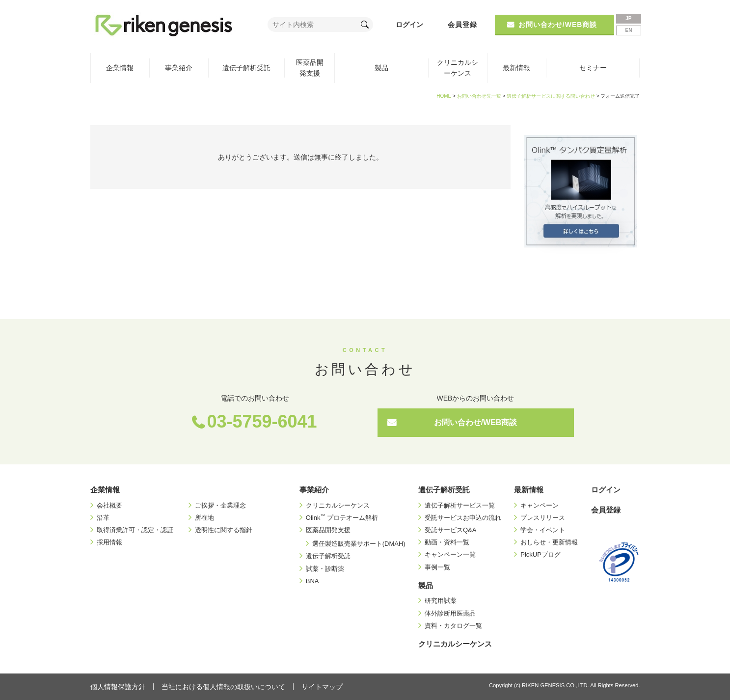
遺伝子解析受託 (246, 68)
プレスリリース (543, 518)
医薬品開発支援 (310, 68)
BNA (312, 581)
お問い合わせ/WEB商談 (476, 422)
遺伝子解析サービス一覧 (460, 505)
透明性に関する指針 (224, 530)
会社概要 (109, 505)
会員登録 (462, 25)
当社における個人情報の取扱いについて (223, 687)
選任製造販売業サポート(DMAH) (359, 544)
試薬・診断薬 (325, 569)
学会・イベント (543, 530)
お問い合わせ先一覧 (479, 96)
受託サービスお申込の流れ (463, 518)
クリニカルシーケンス (458, 68)
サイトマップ (322, 687)
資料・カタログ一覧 (453, 626)
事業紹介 (179, 68)
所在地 (204, 518)
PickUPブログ (541, 554)
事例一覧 (437, 567)
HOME (444, 96)
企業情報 (120, 68)
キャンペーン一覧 (450, 554)
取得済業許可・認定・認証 (135, 530)
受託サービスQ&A (450, 530)
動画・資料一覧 (447, 542)
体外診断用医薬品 (450, 613)
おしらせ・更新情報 (549, 542)
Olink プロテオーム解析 (342, 518)
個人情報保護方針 (118, 687)
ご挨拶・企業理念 (220, 505)
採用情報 (109, 542)
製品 (381, 68)
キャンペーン (540, 505)
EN (628, 30)
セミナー (593, 68)
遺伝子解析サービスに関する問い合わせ (551, 96)
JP (628, 18)
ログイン (409, 25)
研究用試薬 (441, 601)
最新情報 (516, 68)
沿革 (103, 518)
